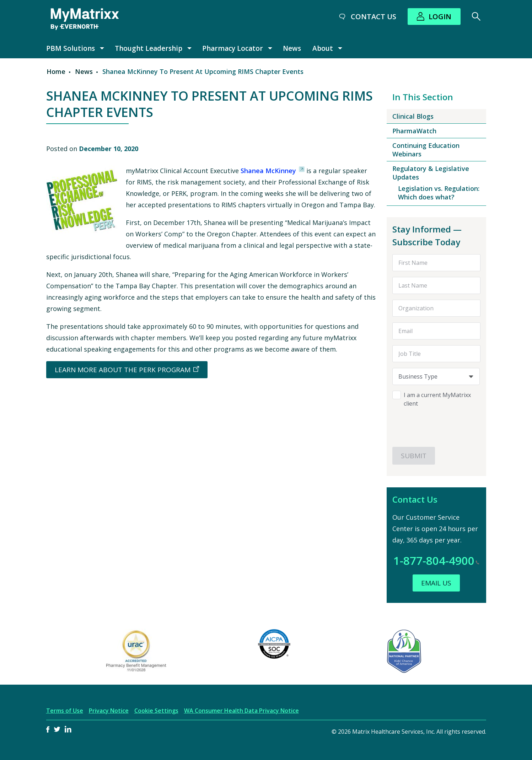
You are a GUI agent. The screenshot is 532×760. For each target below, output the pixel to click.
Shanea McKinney (267, 171)
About (323, 48)
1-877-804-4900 (436, 560)
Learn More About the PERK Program (123, 370)
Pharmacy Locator (233, 48)
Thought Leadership (149, 48)
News (292, 48)
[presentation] (436, 425)
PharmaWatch (414, 131)
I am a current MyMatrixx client (437, 399)
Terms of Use (65, 711)
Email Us (436, 583)
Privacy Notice (109, 711)
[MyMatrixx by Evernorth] (85, 19)
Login (440, 17)
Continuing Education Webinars (426, 150)
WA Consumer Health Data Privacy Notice (241, 711)
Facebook (48, 729)
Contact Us (374, 17)
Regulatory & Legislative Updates (431, 173)
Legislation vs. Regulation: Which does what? (439, 193)
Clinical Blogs (413, 116)
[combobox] (436, 376)
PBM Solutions (71, 48)
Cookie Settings (156, 711)
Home (56, 71)
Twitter (57, 729)
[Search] (476, 16)
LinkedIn (68, 729)
